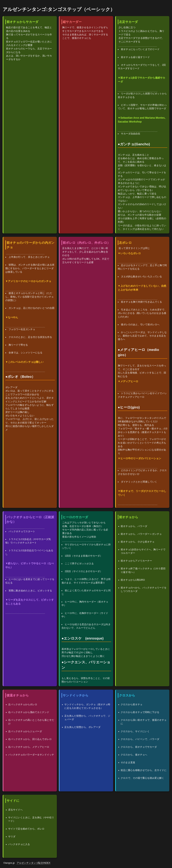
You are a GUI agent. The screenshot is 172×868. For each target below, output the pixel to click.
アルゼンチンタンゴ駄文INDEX (34, 863)
